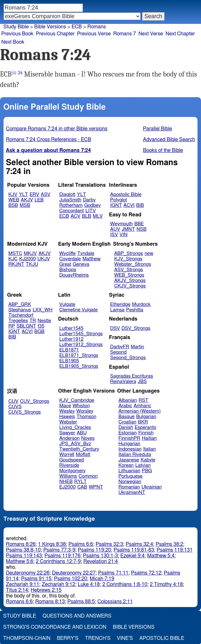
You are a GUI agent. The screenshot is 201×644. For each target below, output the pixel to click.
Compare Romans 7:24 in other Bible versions (57, 129)
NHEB (66, 482)
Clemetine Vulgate (78, 310)
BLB (87, 216)
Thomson (86, 417)
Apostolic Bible (162, 638)
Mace (65, 406)
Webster (68, 422)
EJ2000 (67, 487)
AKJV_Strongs (130, 281)
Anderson (70, 438)
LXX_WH (42, 310)
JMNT (128, 229)
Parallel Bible (157, 129)
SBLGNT (26, 326)
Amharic (142, 406)
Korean (126, 465)
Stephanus (20, 310)
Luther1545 (71, 328)
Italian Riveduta (135, 455)
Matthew (91, 259)
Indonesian (130, 449)
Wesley (67, 411)
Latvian (143, 465)
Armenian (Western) (140, 411)
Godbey (93, 205)
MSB (25, 205)
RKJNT (16, 264)
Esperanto (145, 427)
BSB (13, 205)
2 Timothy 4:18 (167, 584)
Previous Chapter (55, 34)
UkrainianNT (132, 492)
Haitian (149, 438)
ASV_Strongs (129, 270)
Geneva (81, 264)
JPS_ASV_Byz (75, 444)
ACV (75, 216)
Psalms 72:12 (146, 573)
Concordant (72, 211)
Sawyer (67, 433)
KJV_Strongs (128, 259)
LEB (39, 200)
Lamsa (117, 310)
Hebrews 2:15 (46, 590)
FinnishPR (129, 438)
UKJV (44, 259)
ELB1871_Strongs (79, 355)
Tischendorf (21, 315)
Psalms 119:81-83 (134, 550)
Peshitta (135, 310)
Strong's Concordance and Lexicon (55, 627)
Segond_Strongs (128, 358)
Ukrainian (152, 487)
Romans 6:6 (19, 602)
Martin (138, 347)
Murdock (141, 304)
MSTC (15, 253)
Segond (118, 352)
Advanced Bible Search (169, 140)
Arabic (125, 406)
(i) (14, 73)
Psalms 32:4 (139, 544)
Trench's (98, 638)
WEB (14, 200)
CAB (82, 487)
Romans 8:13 (50, 602)
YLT (23, 195)
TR (33, 321)
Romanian (129, 487)
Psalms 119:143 (24, 556)
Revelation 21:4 (100, 561)
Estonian (127, 433)
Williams (68, 476)
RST (143, 400)
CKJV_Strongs (130, 286)
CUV (13, 401)
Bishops (68, 270)
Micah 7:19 (102, 579)
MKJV (30, 253)
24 (20, 73)
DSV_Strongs (136, 328)
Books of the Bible (163, 150)
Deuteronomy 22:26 (28, 573)
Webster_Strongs (133, 264)
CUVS (15, 407)
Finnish (146, 433)
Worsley (85, 411)
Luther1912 (71, 339)
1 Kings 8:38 (52, 544)
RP (12, 326)
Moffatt (83, 455)
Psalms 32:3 (109, 544)
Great (65, 264)
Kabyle (148, 460)
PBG (147, 471)
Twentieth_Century (79, 449)
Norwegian (130, 482)
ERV (34, 195)
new (149, 253)
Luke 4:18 (89, 584)
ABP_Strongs (129, 253)
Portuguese (130, 476)
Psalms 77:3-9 (59, 550)
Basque (127, 417)
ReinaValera (123, 382)
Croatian (127, 422)
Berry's (68, 638)
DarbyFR (120, 347)
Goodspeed (72, 460)
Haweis (67, 417)
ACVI (129, 205)
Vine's (125, 638)
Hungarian (129, 444)
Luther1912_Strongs (81, 345)
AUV (115, 229)
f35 (41, 326)
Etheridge (120, 304)
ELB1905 (69, 361)
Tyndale (86, 253)
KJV (13, 195)
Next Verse (151, 34)
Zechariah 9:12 (59, 584)
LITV (91, 211)
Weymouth (121, 224)
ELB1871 (69, 350)
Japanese (129, 460)
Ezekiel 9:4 (132, 556)
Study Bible (16, 27)
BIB (140, 205)
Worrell (67, 455)
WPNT (96, 487)
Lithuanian (129, 471)
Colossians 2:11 (115, 602)
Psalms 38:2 (169, 544)
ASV (46, 195)
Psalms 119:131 (175, 550)
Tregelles (18, 321)
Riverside (69, 465)
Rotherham (71, 205)
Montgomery (73, 471)
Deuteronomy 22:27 (74, 573)
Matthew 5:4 (161, 556)
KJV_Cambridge (77, 400)
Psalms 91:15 (36, 579)
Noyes (88, 438)
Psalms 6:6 (81, 544)
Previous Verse (94, 34)
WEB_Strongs (129, 275)
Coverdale (70, 259)
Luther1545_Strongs (81, 334)
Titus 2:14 (17, 590)
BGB (40, 332)
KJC (13, 259)
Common (88, 476)
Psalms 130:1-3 (100, 556)
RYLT (80, 482)
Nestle (44, 321)
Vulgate (67, 304)
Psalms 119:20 (94, 550)
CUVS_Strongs (25, 412)
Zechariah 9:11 (23, 584)
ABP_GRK (20, 304)
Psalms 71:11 (113, 573)
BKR (143, 422)
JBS (142, 382)
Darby (89, 200)
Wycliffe (67, 253)
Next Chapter (180, 34)
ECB (77, 27)
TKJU (32, 264)
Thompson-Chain (27, 638)
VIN (123, 235)
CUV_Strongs (35, 401)
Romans (97, 27)
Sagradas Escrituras (131, 376)
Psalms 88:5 (81, 602)
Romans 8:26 (21, 544)
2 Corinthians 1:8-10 (125, 584)
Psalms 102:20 (71, 579)
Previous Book (17, 34)
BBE (139, 224)
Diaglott (67, 195)
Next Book (13, 42)
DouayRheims (74, 275)
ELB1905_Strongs (79, 366)
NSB (141, 229)
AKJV (27, 200)
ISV (114, 235)
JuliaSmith (70, 200)
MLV (98, 216)
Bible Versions (50, 27)
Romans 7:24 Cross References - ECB (49, 140)
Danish (126, 427)
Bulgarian (146, 417)
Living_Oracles (75, 427)
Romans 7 (125, 34)
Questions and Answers (77, 616)
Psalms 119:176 (62, 556)
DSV (115, 328)
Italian (150, 449)
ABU (82, 433)
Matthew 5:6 (20, 561)
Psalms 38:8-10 (23, 550)
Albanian (128, 400)
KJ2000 (27, 259)
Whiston (81, 406)
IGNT (116, 205)
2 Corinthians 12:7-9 (58, 561)
